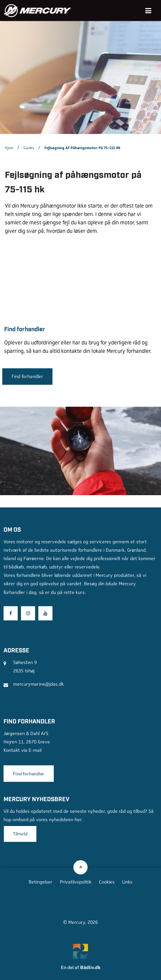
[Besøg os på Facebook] (11, 613)
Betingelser (41, 882)
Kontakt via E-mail (23, 750)
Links (127, 882)
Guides (29, 148)
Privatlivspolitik (76, 882)
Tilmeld (20, 834)
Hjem (9, 148)
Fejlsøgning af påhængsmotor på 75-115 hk (82, 148)
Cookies (107, 882)
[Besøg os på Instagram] (28, 613)
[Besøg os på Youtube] (45, 613)
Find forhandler (27, 376)
